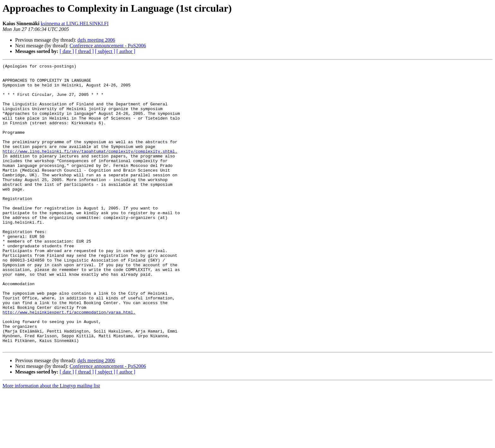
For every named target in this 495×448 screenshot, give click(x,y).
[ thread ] (84, 51)
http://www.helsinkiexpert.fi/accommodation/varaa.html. (69, 362)
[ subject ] (105, 51)
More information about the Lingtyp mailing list (51, 442)
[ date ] (67, 51)
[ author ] (126, 51)
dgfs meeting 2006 (96, 40)
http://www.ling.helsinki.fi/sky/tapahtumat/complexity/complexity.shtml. (90, 169)
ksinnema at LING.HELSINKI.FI (75, 24)
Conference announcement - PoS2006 (108, 46)
